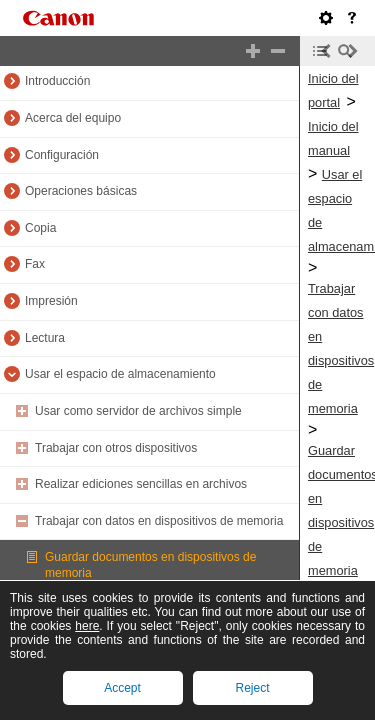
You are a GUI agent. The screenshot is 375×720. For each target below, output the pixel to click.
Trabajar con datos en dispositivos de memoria (159, 521)
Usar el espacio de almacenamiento (120, 374)
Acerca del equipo (73, 118)
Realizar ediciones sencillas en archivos (141, 484)
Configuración (62, 155)
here (87, 626)
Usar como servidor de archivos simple (138, 411)
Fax (35, 264)
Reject (252, 688)
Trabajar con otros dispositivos (116, 448)
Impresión (51, 301)
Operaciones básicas (81, 191)
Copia (40, 228)
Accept (122, 688)
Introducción (57, 81)
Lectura (45, 338)
